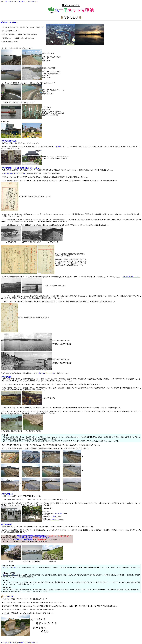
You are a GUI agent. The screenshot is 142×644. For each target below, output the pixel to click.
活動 (19, 1)
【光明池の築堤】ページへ (131, 277)
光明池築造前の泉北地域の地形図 (14, 173)
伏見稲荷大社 (55, 520)
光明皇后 (59, 147)
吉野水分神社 (59, 513)
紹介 (7, 1)
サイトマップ (34, 1)
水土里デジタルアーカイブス (45, 373)
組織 (10, 1)
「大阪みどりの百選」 (10, 568)
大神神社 (54, 517)
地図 (43, 27)
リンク (28, 1)
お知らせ (23, 1)
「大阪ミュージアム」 (10, 575)
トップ (2, 1)
